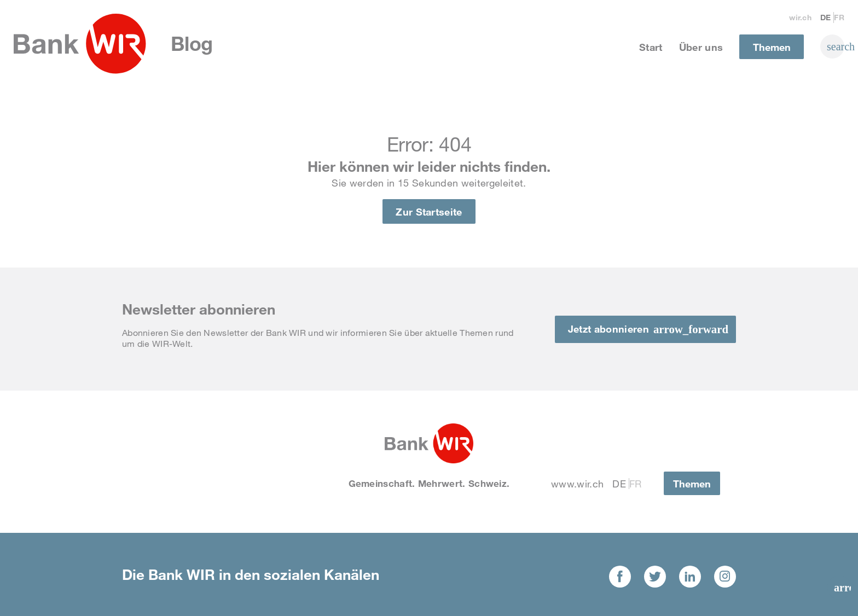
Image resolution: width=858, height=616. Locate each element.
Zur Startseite (429, 212)
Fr (839, 17)
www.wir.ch (577, 484)
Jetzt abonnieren (608, 329)
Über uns (701, 47)
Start (651, 47)
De (826, 17)
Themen (772, 47)
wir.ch (800, 17)
